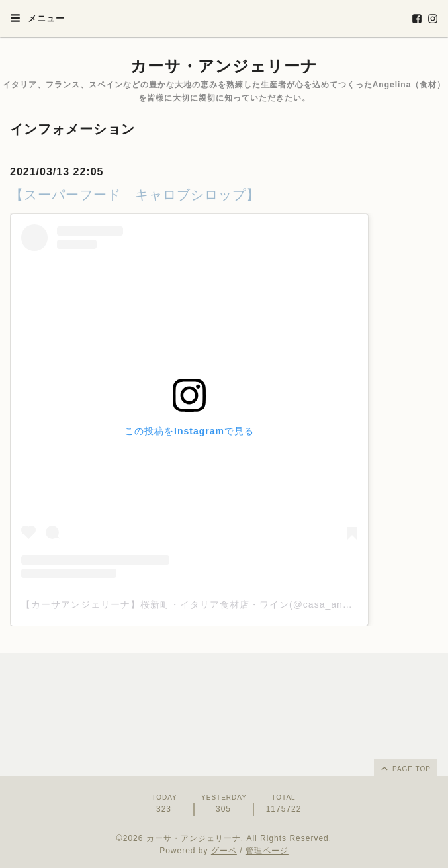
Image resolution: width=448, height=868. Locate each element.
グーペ (224, 851)
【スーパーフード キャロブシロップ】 (135, 195)
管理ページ (267, 851)
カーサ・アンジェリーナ (224, 66)
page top (405, 768)
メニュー (37, 18)
